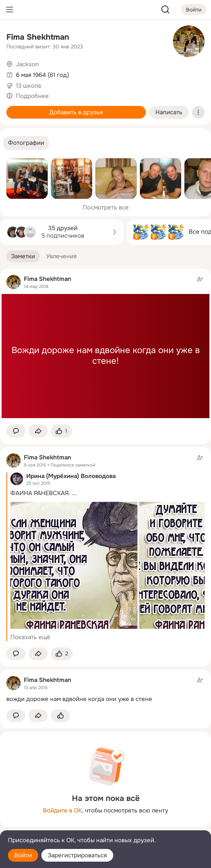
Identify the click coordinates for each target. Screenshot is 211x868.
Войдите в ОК (62, 810)
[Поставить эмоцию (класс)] (61, 431)
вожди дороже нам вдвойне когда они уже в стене (79, 699)
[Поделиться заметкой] (38, 431)
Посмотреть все (106, 207)
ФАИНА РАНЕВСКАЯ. (40, 493)
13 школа (28, 86)
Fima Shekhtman (38, 37)
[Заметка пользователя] (105, 689)
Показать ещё (30, 637)
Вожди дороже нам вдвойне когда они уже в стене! (106, 356)
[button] (26, 143)
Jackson (27, 64)
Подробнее (32, 96)
